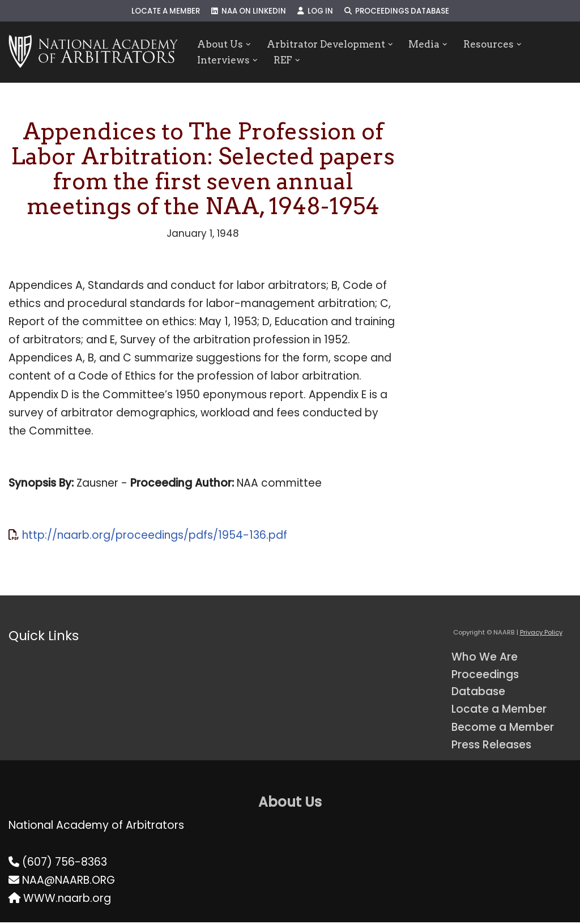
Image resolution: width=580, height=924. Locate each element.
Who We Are (485, 658)
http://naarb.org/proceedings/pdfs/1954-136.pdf (155, 536)
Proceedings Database (397, 11)
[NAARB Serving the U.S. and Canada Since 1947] (93, 52)
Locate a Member (165, 11)
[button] (248, 44)
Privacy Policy (541, 634)
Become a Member (504, 729)
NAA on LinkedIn (249, 11)
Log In (315, 11)
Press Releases (491, 746)
